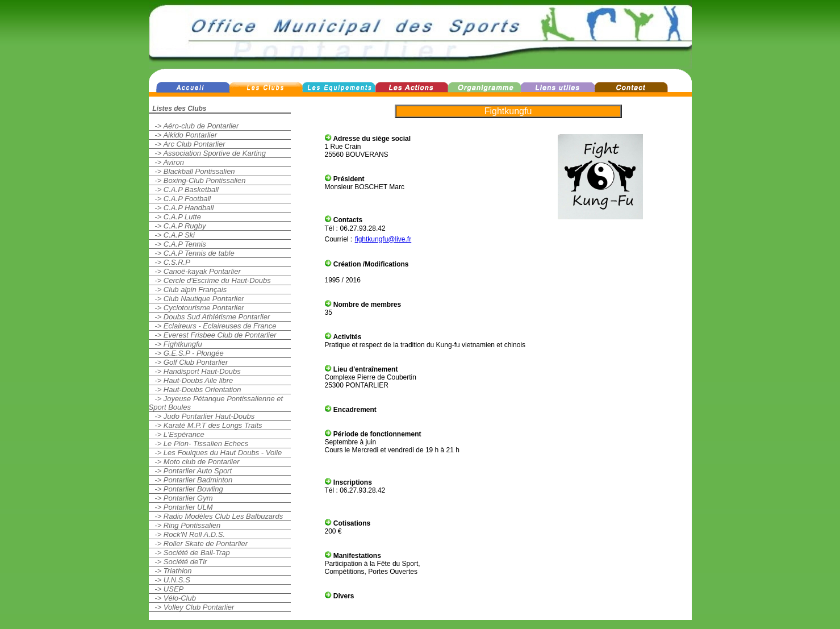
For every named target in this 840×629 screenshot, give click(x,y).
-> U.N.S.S (170, 580)
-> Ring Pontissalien (185, 525)
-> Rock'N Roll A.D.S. (187, 534)
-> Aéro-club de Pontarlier (194, 126)
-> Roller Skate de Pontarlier (198, 543)
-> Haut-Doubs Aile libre (191, 380)
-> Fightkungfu (175, 344)
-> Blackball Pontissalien (192, 171)
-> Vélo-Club (172, 598)
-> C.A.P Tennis (177, 244)
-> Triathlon (170, 571)
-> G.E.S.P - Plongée (186, 353)
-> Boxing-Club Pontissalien (197, 180)
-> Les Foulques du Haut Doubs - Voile (216, 453)
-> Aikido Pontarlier (183, 135)
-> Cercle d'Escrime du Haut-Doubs (210, 280)
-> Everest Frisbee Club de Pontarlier (213, 335)
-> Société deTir (178, 562)
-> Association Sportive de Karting (208, 153)
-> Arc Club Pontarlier (187, 144)
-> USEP (166, 589)
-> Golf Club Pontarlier (189, 362)
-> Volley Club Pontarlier (192, 607)
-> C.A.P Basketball (184, 189)
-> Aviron (167, 162)
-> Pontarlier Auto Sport (191, 471)
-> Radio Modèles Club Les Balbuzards (216, 516)
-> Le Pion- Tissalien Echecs (199, 443)
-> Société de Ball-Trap (189, 553)
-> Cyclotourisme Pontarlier (197, 308)
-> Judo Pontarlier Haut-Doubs (202, 416)
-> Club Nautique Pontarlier (197, 299)
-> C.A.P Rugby (177, 226)
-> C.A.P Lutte (175, 217)
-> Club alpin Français (188, 289)
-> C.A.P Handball (181, 208)
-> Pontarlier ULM (181, 507)
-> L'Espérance (177, 434)
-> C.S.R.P (170, 262)
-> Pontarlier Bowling (186, 489)
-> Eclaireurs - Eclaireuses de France (213, 326)
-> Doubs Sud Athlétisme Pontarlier (210, 317)
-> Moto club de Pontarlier (194, 462)
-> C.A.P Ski (172, 235)
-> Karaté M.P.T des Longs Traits (206, 425)
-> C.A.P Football (180, 199)
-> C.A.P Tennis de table (192, 253)
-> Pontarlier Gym (181, 498)
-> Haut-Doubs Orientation (195, 390)
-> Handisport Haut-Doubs (195, 371)
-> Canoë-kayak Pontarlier (195, 271)
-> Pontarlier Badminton (191, 480)
